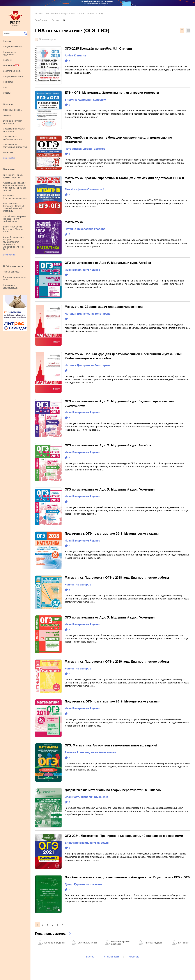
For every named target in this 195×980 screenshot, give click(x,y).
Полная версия (48, 39)
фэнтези (7, 115)
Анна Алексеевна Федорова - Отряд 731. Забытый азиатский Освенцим (15, 207)
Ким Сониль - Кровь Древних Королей (13, 176)
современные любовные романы (12, 138)
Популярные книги (12, 47)
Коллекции (8, 65)
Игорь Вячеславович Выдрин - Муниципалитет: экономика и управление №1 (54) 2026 (13, 243)
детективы (8, 152)
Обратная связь (14, 266)
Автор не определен (54, 943)
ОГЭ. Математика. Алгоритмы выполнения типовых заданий (111, 745)
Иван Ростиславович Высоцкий (86, 797)
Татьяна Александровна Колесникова (90, 752)
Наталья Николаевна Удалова (85, 229)
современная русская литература (14, 130)
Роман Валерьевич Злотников (121, 943)
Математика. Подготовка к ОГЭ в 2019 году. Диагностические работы (117, 662)
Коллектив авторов (78, 585)
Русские (55, 20)
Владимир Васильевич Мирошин (87, 843)
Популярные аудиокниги (9, 53)
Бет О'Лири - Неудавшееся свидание (15, 197)
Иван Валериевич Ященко (82, 270)
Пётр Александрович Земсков (85, 149)
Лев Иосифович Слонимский (84, 189)
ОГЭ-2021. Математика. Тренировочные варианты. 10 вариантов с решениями (124, 836)
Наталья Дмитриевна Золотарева (88, 314)
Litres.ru (90, 957)
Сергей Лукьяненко (87, 943)
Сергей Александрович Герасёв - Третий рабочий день (15, 219)
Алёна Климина (75, 56)
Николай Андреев (154, 943)
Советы (7, 93)
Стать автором (112, 957)
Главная (39, 14)
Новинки (7, 41)
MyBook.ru (134, 957)
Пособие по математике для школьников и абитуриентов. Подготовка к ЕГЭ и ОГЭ (127, 877)
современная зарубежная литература (15, 146)
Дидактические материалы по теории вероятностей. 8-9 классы (113, 790)
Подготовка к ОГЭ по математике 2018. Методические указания (113, 534)
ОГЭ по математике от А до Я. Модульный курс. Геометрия (110, 489)
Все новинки (9, 255)
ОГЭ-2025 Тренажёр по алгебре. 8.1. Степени (98, 49)
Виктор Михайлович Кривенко (85, 100)
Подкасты (8, 82)
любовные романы (13, 110)
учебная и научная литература (13, 122)
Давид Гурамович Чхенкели (84, 884)
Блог (5, 87)
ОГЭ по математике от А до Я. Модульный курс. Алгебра (108, 263)
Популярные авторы (13, 76)
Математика (74, 222)
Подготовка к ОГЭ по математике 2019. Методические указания (113, 701)
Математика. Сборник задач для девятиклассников (104, 307)
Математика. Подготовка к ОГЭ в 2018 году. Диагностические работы (117, 578)
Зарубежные (41, 20)
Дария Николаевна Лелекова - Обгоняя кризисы (13, 229)
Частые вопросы (11, 272)
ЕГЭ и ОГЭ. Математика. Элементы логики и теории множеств (112, 93)
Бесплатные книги (12, 71)
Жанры (9, 104)
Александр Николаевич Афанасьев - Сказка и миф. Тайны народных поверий (15, 187)
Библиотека (52, 14)
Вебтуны (7, 60)
